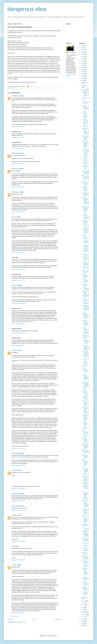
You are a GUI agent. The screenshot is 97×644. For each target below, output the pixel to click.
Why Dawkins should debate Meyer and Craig (85, 417)
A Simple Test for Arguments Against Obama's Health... (85, 519)
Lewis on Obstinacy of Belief (85, 281)
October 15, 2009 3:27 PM (18, 137)
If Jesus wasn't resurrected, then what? (86, 172)
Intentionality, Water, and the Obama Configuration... (86, 308)
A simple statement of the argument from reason (86, 331)
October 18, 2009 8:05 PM (18, 560)
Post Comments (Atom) (20, 622)
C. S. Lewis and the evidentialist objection (86, 347)
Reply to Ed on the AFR (86, 272)
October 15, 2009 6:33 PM (18, 269)
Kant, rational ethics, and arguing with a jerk (85, 479)
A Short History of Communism (85, 371)
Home (34, 619)
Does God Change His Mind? (86, 579)
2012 (82, 74)
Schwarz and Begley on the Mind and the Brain (85, 209)
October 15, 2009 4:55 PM (18, 212)
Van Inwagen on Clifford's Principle (86, 342)
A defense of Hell (85, 366)
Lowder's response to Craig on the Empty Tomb (86, 323)
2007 (82, 621)
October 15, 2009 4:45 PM (18, 187)
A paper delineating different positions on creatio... (86, 316)
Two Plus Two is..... (86, 98)
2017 (82, 63)
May (84, 607)
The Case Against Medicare (85, 393)
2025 (82, 46)
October (85, 89)
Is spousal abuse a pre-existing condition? (86, 216)
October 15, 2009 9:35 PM (18, 324)
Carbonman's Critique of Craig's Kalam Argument (85, 410)
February (85, 614)
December (85, 82)
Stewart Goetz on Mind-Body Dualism (86, 511)
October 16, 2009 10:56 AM (19, 541)
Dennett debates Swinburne (85, 588)
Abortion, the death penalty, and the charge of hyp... (86, 294)
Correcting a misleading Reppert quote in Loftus (85, 145)
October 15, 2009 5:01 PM (18, 252)
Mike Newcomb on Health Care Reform (85, 463)
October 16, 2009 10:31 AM (19, 510)
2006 (82, 623)
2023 (82, 50)
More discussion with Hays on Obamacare (86, 433)
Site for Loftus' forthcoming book (86, 452)
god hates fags (19, 457)
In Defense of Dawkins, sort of (85, 593)
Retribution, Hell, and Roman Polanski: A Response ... (86, 486)
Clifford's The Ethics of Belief (85, 337)
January (85, 616)
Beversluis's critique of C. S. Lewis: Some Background (86, 564)
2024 (82, 48)
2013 (82, 72)
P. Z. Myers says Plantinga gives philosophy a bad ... (85, 161)
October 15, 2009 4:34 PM (18, 148)
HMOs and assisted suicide (85, 457)
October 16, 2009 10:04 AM (19, 465)
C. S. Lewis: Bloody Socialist (85, 397)
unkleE (13, 257)
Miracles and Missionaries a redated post (86, 178)
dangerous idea (27, 9)
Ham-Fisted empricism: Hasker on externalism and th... (86, 354)
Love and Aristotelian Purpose (86, 539)
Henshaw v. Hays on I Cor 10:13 (85, 584)
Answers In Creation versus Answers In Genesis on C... (86, 572)
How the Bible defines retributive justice (86, 446)
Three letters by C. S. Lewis (85, 167)
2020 (82, 57)
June (84, 605)
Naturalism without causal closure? (85, 189)
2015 (82, 68)
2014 (82, 70)
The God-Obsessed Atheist (85, 276)
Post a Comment (14, 616)
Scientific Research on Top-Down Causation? (86, 223)
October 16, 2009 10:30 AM (19, 501)
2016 (82, 65)
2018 (82, 61)
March (84, 612)
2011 (82, 76)
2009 (82, 81)
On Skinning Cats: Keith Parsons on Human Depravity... (86, 152)
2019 (82, 59)
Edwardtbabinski (16, 96)
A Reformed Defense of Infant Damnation (85, 93)
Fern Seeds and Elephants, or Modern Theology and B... (85, 504)
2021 (82, 54)
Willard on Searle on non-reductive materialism (86, 287)
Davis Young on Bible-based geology (85, 138)
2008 (82, 619)
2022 (82, 52)
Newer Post (11, 619)
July (84, 603)
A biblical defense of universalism (85, 108)
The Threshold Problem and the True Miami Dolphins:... (86, 248)
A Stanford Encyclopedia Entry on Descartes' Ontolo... (86, 231)
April (84, 610)
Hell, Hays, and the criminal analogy (85, 440)
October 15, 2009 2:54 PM (18, 127)
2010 (82, 78)
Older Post (58, 619)
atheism (14, 88)
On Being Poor (86, 428)
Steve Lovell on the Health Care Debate (86, 403)
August (84, 601)
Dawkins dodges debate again (85, 424)
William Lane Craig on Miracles (85, 183)
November (85, 86)
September (85, 597)
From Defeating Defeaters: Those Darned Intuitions (85, 495)
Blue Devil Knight (16, 453)
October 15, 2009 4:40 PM (18, 164)
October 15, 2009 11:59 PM (19, 333)
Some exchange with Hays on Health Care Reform (85, 471)
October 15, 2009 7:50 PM (18, 280)
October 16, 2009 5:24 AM (18, 345)
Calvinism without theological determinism (85, 378)
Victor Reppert (72, 53)
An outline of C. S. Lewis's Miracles (85, 361)
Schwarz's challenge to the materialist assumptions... (86, 201)
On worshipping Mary (86, 102)
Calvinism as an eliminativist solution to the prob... (86, 131)
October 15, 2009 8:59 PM (18, 304)
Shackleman (15, 350)
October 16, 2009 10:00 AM (19, 448)
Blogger (55, 636)
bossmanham (15, 285)
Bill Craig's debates (85, 553)
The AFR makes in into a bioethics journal (85, 115)
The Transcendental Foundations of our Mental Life (86, 257)
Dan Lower (15, 217)
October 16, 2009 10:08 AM (19, 489)
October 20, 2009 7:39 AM (18, 613)
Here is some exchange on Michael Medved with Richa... (85, 386)
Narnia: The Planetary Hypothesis (86, 558)
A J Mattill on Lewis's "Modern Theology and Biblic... (86, 533)
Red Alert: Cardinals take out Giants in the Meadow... (85, 123)
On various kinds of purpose (85, 549)
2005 (82, 625)
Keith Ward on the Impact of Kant (86, 194)
